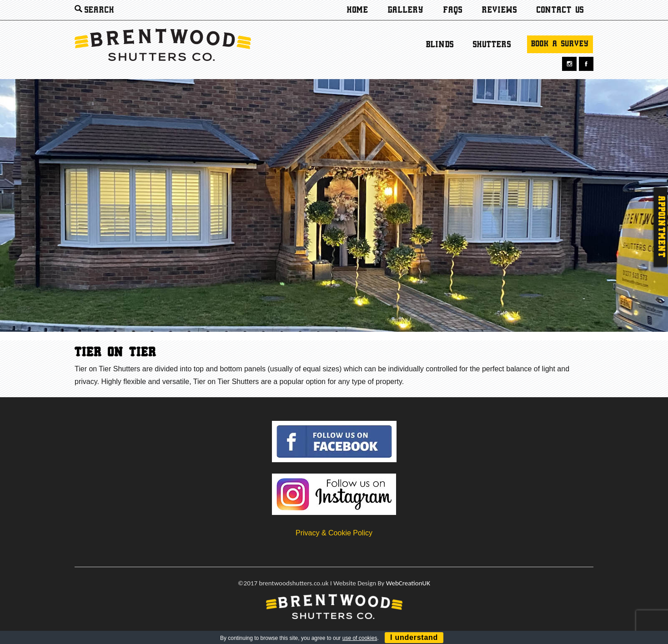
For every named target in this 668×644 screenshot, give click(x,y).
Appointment (661, 227)
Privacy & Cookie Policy (334, 533)
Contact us (560, 10)
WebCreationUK (408, 583)
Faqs (453, 10)
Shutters (492, 45)
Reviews (500, 10)
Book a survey (560, 44)
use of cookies (360, 638)
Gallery (406, 10)
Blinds (440, 45)
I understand (414, 637)
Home (358, 10)
